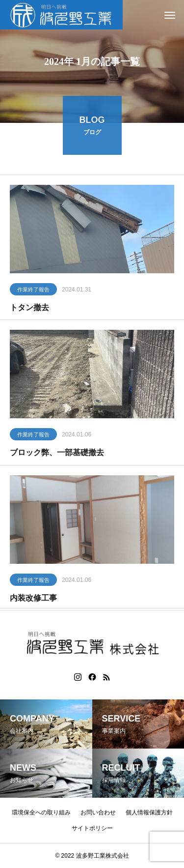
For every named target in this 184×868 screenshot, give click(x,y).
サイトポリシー (92, 828)
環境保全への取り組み (41, 812)
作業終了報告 (33, 293)
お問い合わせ (98, 812)
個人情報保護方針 (149, 812)
